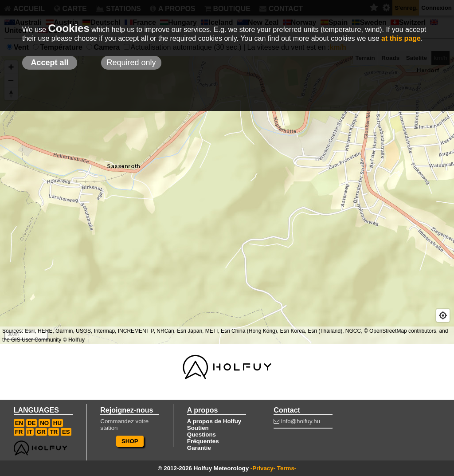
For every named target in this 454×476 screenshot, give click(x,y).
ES (66, 432)
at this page (401, 38)
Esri (30, 331)
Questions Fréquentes (203, 438)
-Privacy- (263, 468)
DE (32, 423)
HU (57, 423)
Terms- (287, 468)
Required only (131, 63)
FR (19, 432)
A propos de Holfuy (214, 421)
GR (41, 432)
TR (54, 432)
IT (30, 432)
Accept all (49, 63)
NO (44, 423)
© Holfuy (74, 340)
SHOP (130, 441)
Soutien (198, 428)
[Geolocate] (443, 315)
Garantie (199, 448)
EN (19, 423)
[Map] (227, 200)
